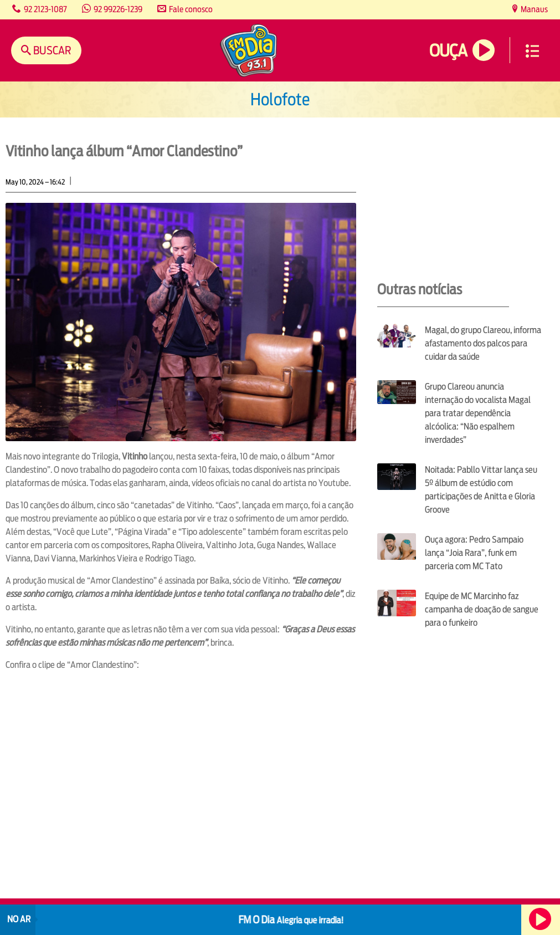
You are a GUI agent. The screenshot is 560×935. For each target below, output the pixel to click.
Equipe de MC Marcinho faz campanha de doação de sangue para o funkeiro (482, 609)
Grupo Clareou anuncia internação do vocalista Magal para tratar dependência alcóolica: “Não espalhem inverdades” (478, 413)
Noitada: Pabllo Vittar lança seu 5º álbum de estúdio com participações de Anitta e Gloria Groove (481, 490)
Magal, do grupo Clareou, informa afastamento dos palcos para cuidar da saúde (483, 343)
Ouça (448, 51)
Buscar (51, 50)
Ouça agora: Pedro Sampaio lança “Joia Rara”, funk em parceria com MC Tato (474, 553)
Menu (532, 51)
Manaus (533, 9)
